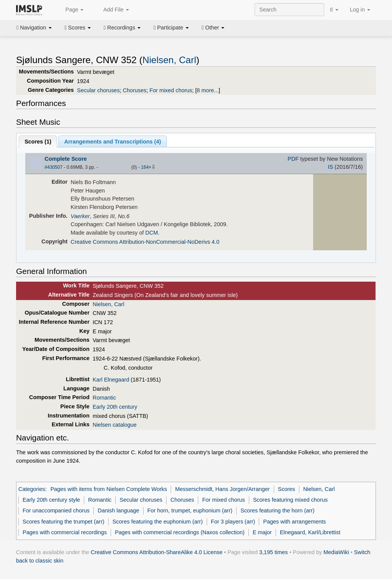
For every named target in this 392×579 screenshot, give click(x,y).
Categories (32, 489)
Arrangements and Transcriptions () (113, 142)
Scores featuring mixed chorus (290, 500)
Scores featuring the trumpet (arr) (63, 522)
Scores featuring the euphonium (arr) (158, 522)
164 (145, 167)
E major (262, 532)
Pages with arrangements (295, 522)
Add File (112, 10)
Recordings (122, 28)
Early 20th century (115, 407)
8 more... (208, 90)
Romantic (104, 398)
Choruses (135, 90)
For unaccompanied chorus (56, 510)
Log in (360, 10)
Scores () (38, 142)
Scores (78, 28)
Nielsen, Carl (169, 60)
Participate (171, 28)
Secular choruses (98, 90)
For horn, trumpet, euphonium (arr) (190, 510)
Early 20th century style (51, 500)
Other (213, 28)
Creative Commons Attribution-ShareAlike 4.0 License (157, 552)
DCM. (153, 233)
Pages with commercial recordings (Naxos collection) (180, 532)
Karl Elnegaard (111, 380)
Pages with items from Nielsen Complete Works (109, 489)
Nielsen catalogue (115, 425)
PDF (293, 159)
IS (330, 167)
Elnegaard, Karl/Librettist (310, 532)
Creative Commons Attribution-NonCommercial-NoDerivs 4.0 (145, 242)
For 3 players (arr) (233, 522)
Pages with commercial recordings (65, 532)
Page (70, 10)
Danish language (118, 510)
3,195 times (274, 552)
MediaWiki (336, 552)
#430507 (54, 167)
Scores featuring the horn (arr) (277, 510)
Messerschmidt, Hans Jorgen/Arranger (222, 489)
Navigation (34, 28)
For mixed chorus (171, 90)
